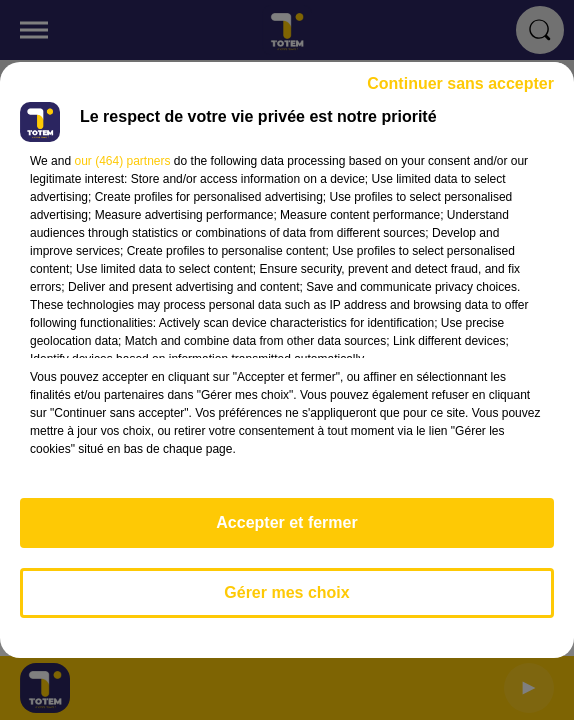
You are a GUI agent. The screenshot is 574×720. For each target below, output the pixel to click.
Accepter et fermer (286, 522)
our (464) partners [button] (122, 161)
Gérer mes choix (286, 592)
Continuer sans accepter (460, 83)
